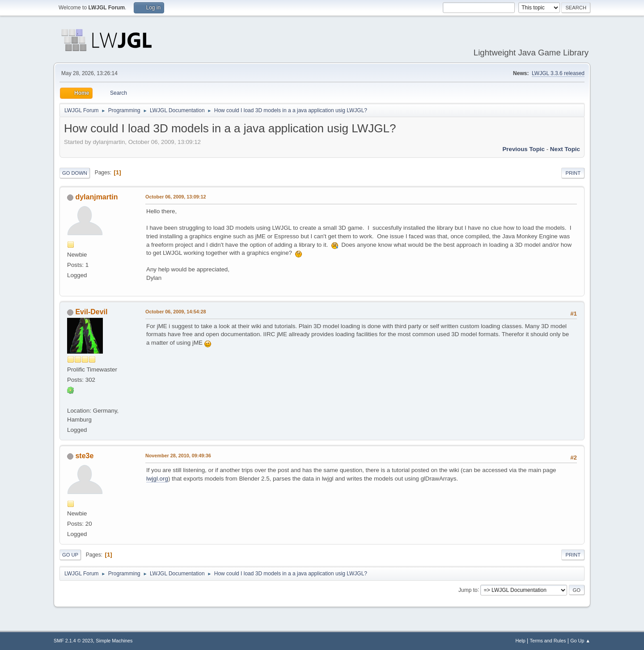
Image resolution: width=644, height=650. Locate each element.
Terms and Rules (548, 641)
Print (573, 173)
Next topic (565, 149)
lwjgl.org (157, 479)
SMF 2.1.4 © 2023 (73, 641)
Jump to (468, 590)
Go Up (70, 555)
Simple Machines (114, 641)
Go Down (75, 173)
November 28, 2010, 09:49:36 (178, 456)
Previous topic (523, 149)
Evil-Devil (91, 312)
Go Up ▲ (580, 641)
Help (521, 641)
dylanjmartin (96, 197)
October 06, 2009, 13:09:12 (176, 197)
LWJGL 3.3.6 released (558, 73)
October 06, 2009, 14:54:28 (176, 312)
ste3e (84, 456)
